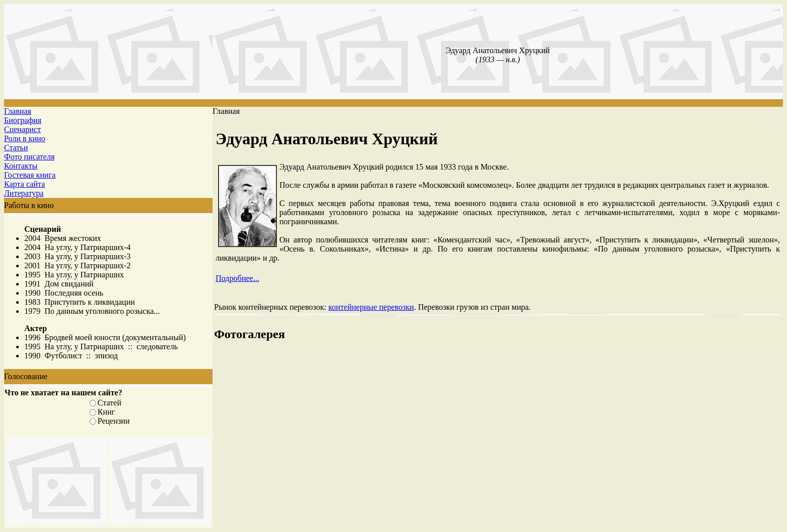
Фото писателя (29, 157)
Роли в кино (25, 138)
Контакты (21, 166)
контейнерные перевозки (371, 307)
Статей (110, 403)
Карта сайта (25, 184)
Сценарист (23, 129)
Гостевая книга (30, 175)
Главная (18, 111)
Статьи (16, 148)
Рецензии (114, 421)
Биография (23, 120)
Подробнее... (237, 278)
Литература (24, 193)
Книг (106, 412)
